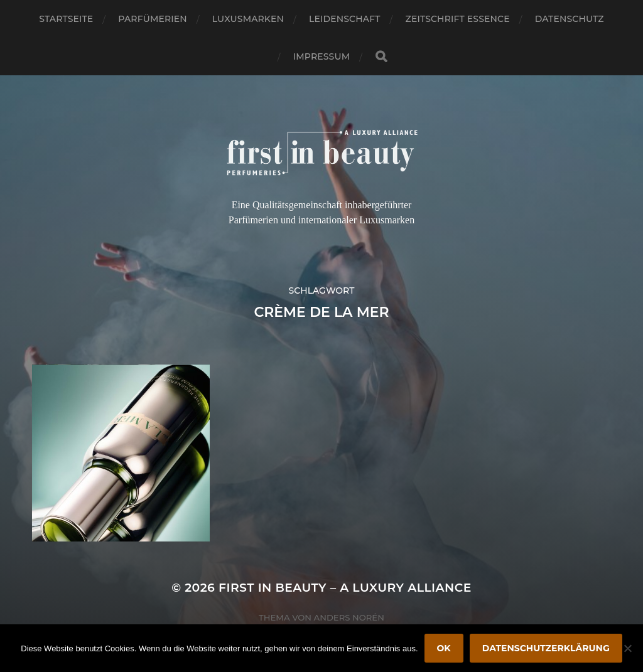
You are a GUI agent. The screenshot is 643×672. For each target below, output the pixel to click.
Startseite (66, 19)
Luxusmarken (248, 19)
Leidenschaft (345, 19)
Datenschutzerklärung (546, 648)
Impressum (321, 56)
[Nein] (627, 648)
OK (444, 648)
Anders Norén (349, 617)
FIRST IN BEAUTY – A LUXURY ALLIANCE (345, 588)
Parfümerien (152, 19)
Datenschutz (570, 19)
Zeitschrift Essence (458, 19)
